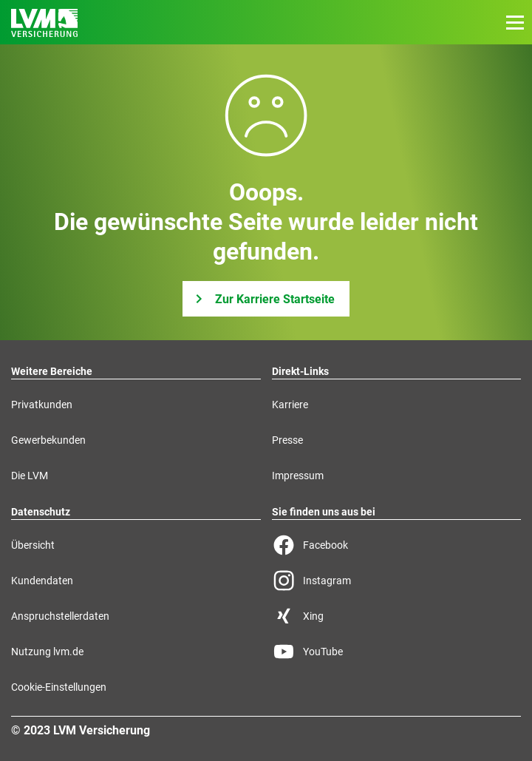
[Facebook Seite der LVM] (397, 545)
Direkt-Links (300, 371)
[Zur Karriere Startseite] (266, 299)
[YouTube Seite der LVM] (397, 652)
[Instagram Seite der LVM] (397, 581)
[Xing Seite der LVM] (397, 616)
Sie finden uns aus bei (324, 512)
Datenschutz (41, 512)
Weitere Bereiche (52, 371)
